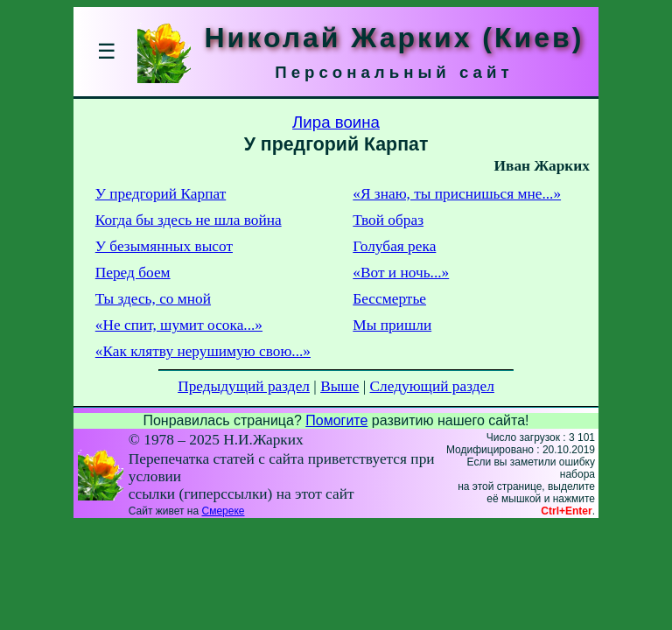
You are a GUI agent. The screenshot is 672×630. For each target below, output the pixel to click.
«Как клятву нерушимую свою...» (203, 351)
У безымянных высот (164, 246)
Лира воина (336, 122)
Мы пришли (392, 325)
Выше (339, 386)
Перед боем (133, 273)
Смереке (223, 511)
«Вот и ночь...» (401, 273)
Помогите (336, 420)
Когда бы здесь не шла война (189, 220)
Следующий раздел (432, 386)
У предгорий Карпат (161, 194)
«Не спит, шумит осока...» (179, 325)
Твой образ (388, 220)
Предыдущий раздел (244, 386)
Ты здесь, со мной (153, 299)
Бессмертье (389, 299)
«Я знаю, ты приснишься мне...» (457, 194)
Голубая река (394, 246)
